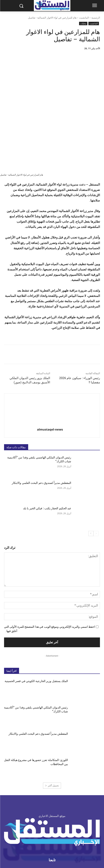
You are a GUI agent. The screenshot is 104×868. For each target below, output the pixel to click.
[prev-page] (96, 488)
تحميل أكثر (52, 740)
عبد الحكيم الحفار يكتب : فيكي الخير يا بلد (47, 463)
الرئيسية (96, 18)
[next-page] (91, 488)
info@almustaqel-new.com (47, 834)
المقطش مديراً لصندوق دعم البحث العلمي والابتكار (41, 437)
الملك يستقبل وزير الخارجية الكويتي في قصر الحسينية (36, 635)
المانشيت (84, 18)
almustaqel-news (50, 384)
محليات (83, 24)
